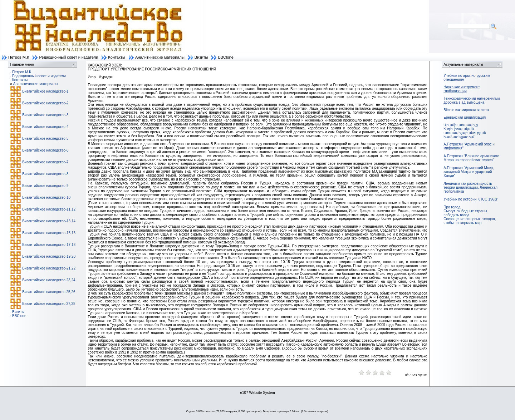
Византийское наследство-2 (45, 103)
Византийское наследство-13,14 (49, 221)
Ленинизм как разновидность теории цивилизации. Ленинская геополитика (470, 187)
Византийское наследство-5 (45, 139)
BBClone (225, 57)
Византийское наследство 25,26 (49, 292)
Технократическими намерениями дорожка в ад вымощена (472, 100)
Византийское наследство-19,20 (49, 256)
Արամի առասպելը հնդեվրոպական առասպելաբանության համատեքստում (465, 131)
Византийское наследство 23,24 (49, 280)
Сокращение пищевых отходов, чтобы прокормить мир (470, 221)
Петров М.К (19, 57)
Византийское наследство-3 (45, 115)
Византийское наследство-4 (45, 127)
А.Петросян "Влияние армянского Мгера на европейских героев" (471, 158)
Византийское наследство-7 (45, 162)
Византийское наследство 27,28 (49, 304)
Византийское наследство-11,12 (49, 209)
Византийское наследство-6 (45, 150)
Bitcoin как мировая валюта (466, 110)
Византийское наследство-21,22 (49, 268)
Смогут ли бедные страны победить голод (465, 213)
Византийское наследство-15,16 (49, 233)
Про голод (452, 207)
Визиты (201, 57)
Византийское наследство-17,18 (49, 245)
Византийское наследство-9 (45, 186)
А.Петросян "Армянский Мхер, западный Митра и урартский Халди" (469, 172)
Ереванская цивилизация (465, 117)
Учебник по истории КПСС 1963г (470, 199)
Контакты (117, 57)
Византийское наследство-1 (45, 91)
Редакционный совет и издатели (68, 57)
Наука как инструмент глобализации (462, 89)
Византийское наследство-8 (45, 174)
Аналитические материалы (160, 57)
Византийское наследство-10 (46, 197)
